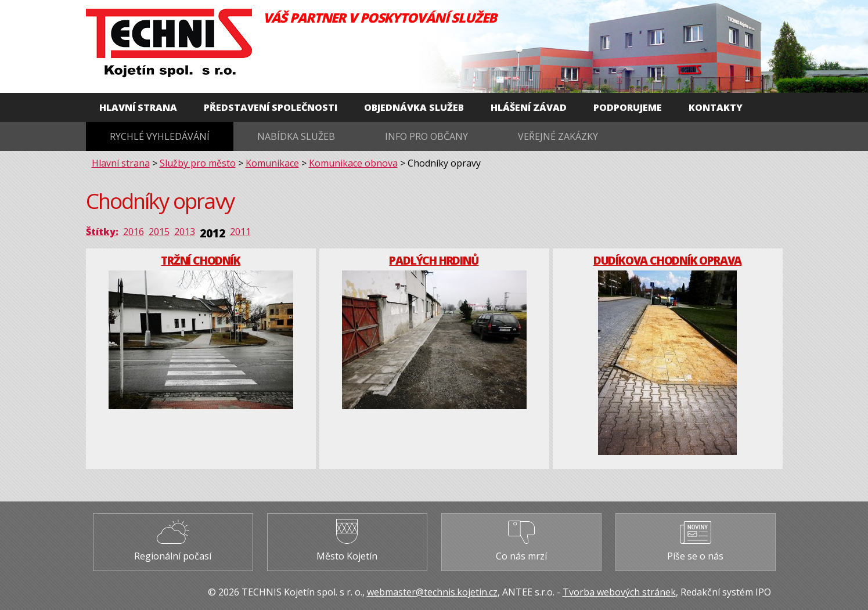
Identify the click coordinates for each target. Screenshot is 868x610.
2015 (159, 232)
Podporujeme (628, 107)
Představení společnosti (271, 107)
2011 (240, 232)
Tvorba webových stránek (619, 592)
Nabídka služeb (296, 136)
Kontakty (716, 107)
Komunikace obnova (353, 163)
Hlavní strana (138, 107)
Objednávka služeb (414, 107)
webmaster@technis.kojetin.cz (432, 592)
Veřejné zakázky (558, 136)
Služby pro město (198, 163)
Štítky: (102, 232)
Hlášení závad (529, 107)
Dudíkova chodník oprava (667, 260)
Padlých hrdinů (434, 260)
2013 (185, 232)
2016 (134, 232)
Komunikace (272, 163)
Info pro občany (426, 136)
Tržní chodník (200, 260)
